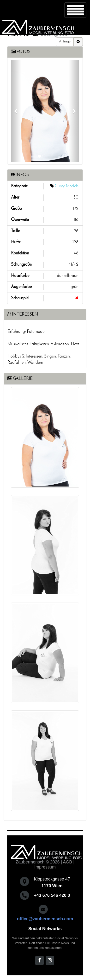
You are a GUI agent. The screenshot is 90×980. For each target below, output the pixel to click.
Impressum (45, 867)
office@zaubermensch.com (45, 919)
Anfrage (65, 42)
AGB (67, 862)
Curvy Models (67, 186)
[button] (16, 111)
